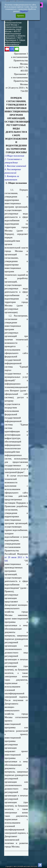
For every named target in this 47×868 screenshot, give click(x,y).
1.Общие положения (14, 156)
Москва (8, 20)
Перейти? (24, 11)
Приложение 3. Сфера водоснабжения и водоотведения (15, 42)
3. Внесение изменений (15, 166)
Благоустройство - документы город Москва (14, 29)
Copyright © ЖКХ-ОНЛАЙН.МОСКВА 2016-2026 (21, 867)
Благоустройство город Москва (13, 24)
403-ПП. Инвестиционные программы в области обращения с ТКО (15, 35)
